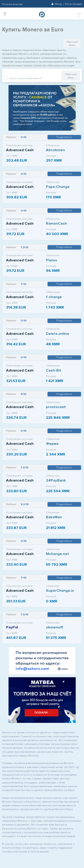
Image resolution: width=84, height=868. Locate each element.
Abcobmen (55, 150)
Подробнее (64, 137)
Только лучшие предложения (25, 78)
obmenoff (55, 627)
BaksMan (54, 517)
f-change (54, 297)
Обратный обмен (72, 43)
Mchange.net (57, 554)
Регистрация (73, 4)
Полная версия (12, 4)
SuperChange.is (60, 591)
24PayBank (56, 480)
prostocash (56, 407)
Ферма (52, 444)
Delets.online (58, 334)
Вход (56, 4)
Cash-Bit (54, 370)
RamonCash (56, 223)
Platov (52, 260)
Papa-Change (58, 187)
